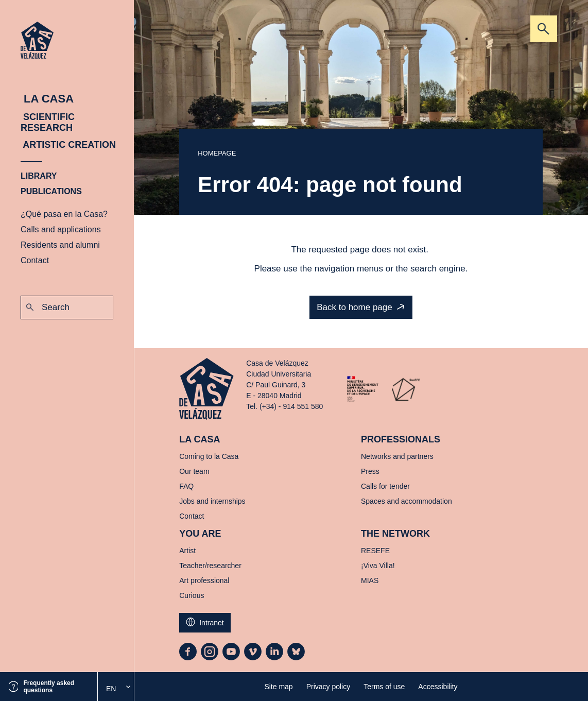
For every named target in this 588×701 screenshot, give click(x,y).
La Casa (47, 99)
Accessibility (438, 687)
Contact (35, 260)
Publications (51, 191)
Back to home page (354, 307)
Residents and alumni (60, 245)
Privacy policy (328, 687)
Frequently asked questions (49, 687)
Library (39, 176)
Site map (278, 687)
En (111, 689)
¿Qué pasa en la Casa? (64, 214)
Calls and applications (61, 229)
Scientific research (48, 122)
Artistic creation (68, 145)
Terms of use (384, 687)
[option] (116, 689)
